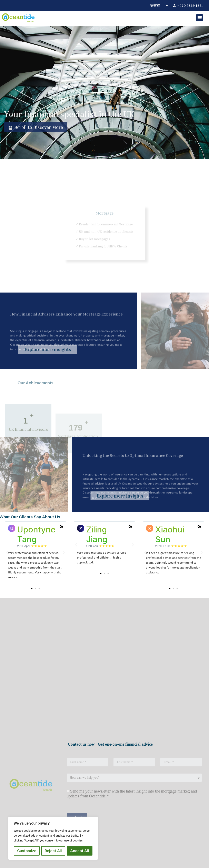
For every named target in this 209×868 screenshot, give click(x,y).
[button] (200, 18)
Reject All (53, 851)
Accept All (80, 851)
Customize (27, 851)
